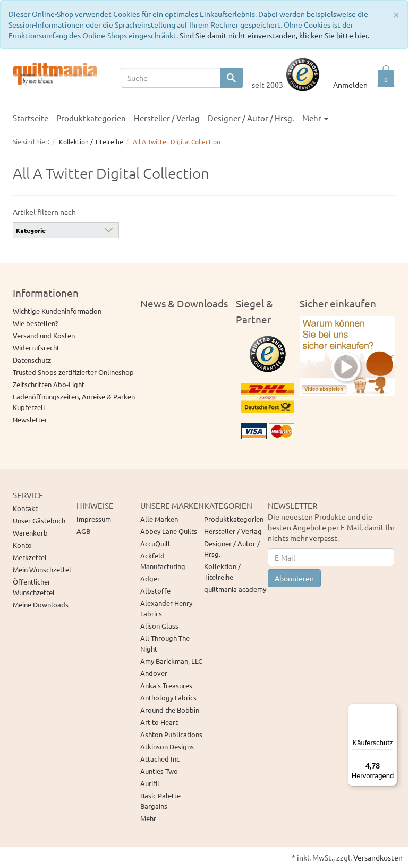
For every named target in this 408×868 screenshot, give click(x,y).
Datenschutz (32, 360)
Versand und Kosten (44, 335)
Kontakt (25, 508)
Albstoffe (155, 591)
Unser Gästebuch (39, 520)
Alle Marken (159, 519)
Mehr (315, 118)
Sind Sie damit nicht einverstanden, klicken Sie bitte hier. (274, 35)
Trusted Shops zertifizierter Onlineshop (73, 372)
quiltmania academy (235, 589)
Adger (150, 578)
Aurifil (150, 783)
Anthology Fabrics (168, 698)
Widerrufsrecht (36, 348)
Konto (22, 545)
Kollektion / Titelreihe (222, 571)
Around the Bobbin (170, 710)
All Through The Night (165, 643)
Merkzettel (30, 557)
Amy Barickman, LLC (171, 661)
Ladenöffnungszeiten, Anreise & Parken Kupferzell (74, 402)
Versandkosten (378, 857)
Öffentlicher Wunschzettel (34, 587)
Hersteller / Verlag (167, 118)
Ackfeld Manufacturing (163, 561)
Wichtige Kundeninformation (57, 311)
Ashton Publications (171, 734)
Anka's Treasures (166, 685)
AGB (83, 531)
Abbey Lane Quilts (169, 531)
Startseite (31, 118)
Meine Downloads (41, 604)
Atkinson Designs (167, 746)
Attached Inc (160, 759)
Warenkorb (30, 533)
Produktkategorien (91, 118)
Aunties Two (159, 771)
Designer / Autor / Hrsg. (251, 118)
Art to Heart (159, 722)
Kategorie (31, 230)
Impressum (94, 519)
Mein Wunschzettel (42, 569)
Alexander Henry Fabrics (166, 608)
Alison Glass (159, 626)
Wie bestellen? (35, 323)
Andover (154, 673)
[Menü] (391, 710)
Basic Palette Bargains (160, 801)
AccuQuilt (155, 543)
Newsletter (30, 419)
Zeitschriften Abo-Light (49, 384)
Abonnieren (294, 578)
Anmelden (350, 85)
